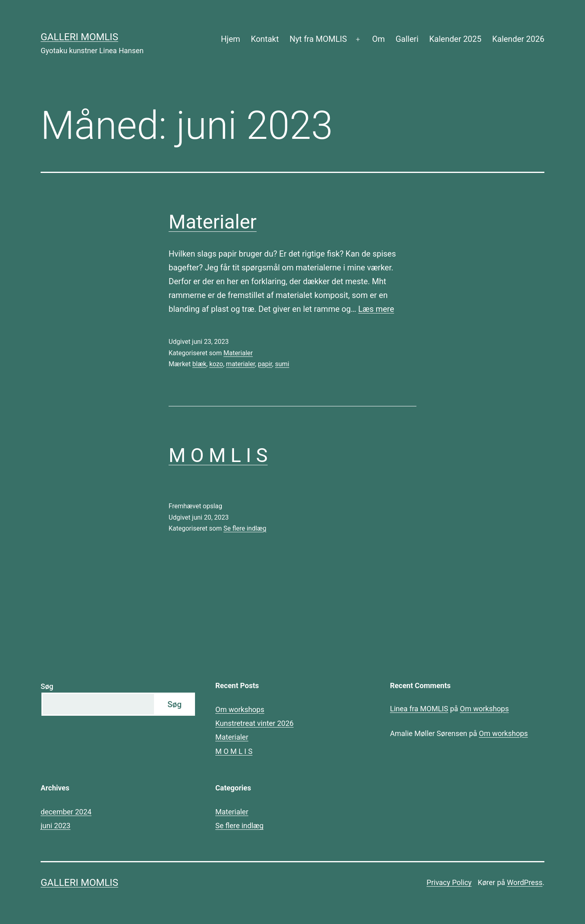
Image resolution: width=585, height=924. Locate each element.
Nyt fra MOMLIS (318, 39)
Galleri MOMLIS (79, 37)
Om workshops (240, 709)
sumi (282, 364)
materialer (240, 364)
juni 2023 (55, 826)
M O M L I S (218, 455)
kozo (216, 364)
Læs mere (376, 309)
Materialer (213, 222)
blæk (200, 364)
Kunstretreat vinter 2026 (255, 723)
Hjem (231, 39)
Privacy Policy (449, 882)
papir (265, 364)
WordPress (525, 882)
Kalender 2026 (518, 39)
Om (378, 39)
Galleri (407, 39)
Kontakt (265, 39)
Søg (47, 686)
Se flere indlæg (245, 528)
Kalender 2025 (456, 39)
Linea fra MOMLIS (419, 709)
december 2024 (66, 812)
